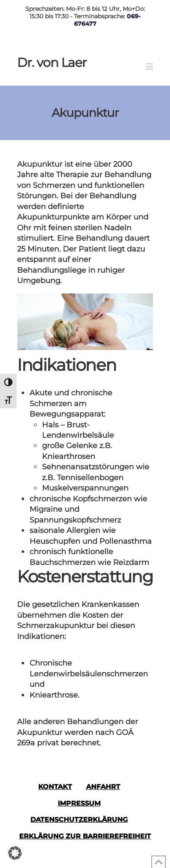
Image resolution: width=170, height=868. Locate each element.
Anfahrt (103, 787)
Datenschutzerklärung (79, 819)
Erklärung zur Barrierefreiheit (85, 836)
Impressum (79, 803)
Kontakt (55, 787)
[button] (149, 67)
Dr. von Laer (52, 63)
